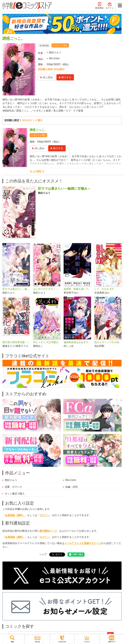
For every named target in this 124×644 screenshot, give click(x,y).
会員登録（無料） (15, 515)
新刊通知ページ (48, 531)
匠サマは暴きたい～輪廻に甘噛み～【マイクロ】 (16, 289)
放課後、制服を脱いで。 (77, 289)
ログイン (110, 6)
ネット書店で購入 (15, 494)
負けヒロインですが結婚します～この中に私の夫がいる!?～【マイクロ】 (108, 342)
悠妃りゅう (55, 52)
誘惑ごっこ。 (38, 130)
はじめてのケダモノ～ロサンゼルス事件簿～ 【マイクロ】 (47, 289)
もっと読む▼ (37, 171)
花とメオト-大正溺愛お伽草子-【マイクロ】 (47, 342)
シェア (43, 554)
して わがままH (104, 289)
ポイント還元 (61, 46)
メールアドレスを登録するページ (83, 543)
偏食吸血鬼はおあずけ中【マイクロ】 (77, 342)
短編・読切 (71, 487)
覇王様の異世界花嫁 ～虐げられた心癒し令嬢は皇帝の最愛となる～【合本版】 (16, 342)
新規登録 (99, 6)
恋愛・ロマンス (13, 487)
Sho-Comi (54, 58)
